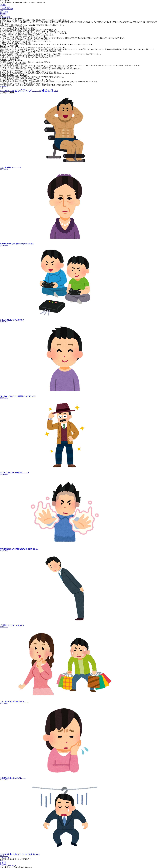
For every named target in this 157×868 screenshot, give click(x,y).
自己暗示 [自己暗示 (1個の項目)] (56, 91)
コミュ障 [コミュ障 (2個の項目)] (11, 91)
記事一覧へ (4, 86)
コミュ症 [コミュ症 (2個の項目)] (3, 91)
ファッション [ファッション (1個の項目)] (35, 91)
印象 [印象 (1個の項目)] (40, 91)
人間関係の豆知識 (6, 9)
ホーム (2, 4)
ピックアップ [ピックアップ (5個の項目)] (23, 90)
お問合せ (3, 14)
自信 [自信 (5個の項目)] (51, 90)
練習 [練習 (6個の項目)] (45, 90)
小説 (2, 10)
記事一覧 (3, 6)
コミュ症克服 (5, 7)
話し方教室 (4, 12)
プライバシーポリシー (8, 866)
